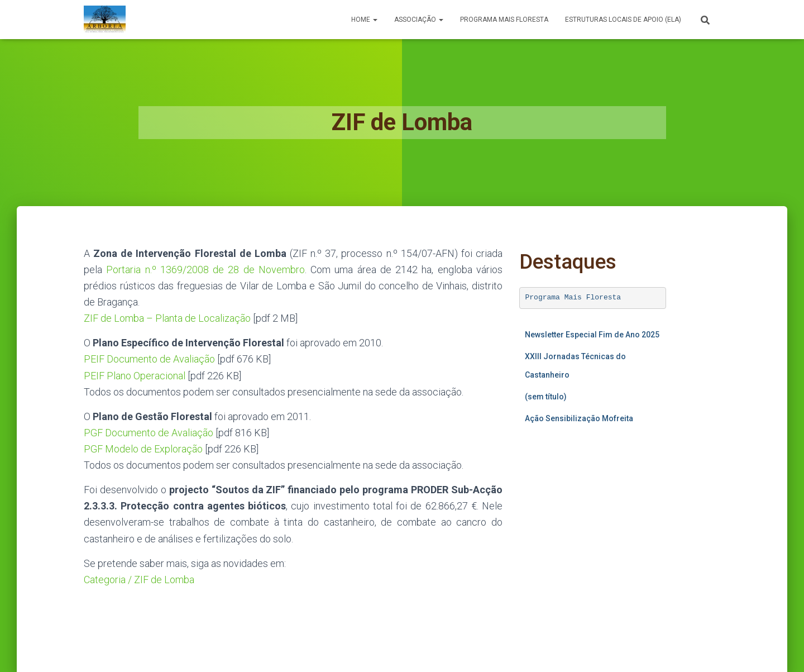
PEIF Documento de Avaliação (149, 359)
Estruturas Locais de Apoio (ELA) (623, 20)
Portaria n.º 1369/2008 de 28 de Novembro (205, 270)
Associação (419, 20)
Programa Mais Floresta (573, 297)
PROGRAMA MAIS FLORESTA (504, 20)
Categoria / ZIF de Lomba (139, 580)
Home (364, 20)
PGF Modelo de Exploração (143, 449)
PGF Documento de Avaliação (149, 433)
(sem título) (546, 397)
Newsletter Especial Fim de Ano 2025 (592, 335)
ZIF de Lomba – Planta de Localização (167, 318)
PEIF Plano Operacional (135, 376)
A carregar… (593, 540)
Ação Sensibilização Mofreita (579, 418)
